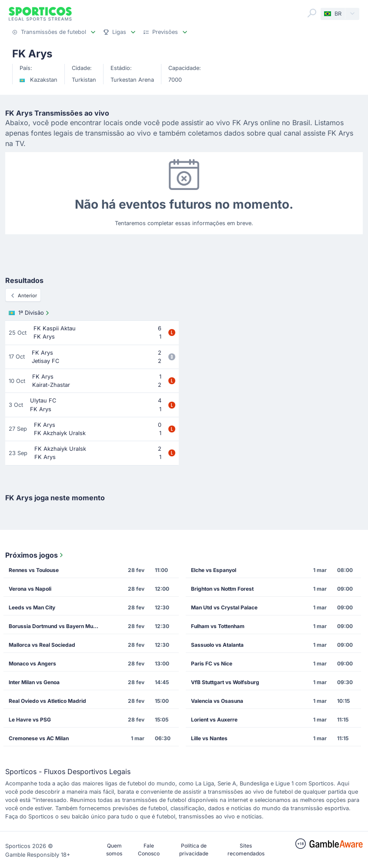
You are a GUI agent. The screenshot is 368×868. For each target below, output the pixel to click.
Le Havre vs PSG (30, 720)
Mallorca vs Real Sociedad (42, 645)
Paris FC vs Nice (212, 663)
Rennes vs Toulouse (34, 570)
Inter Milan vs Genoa (34, 682)
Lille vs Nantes (209, 738)
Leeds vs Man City (32, 607)
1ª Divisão (30, 313)
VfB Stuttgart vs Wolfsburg (225, 682)
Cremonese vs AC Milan (39, 738)
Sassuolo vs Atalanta (217, 645)
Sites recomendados (246, 850)
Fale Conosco (149, 850)
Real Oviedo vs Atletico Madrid (47, 701)
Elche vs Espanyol (214, 570)
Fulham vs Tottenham (218, 626)
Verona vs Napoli (30, 589)
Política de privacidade (194, 850)
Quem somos (114, 850)
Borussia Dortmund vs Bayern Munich (56, 626)
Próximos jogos (35, 555)
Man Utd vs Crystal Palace (224, 607)
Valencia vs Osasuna (217, 701)
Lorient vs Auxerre (214, 720)
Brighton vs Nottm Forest (222, 589)
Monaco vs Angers (32, 663)
